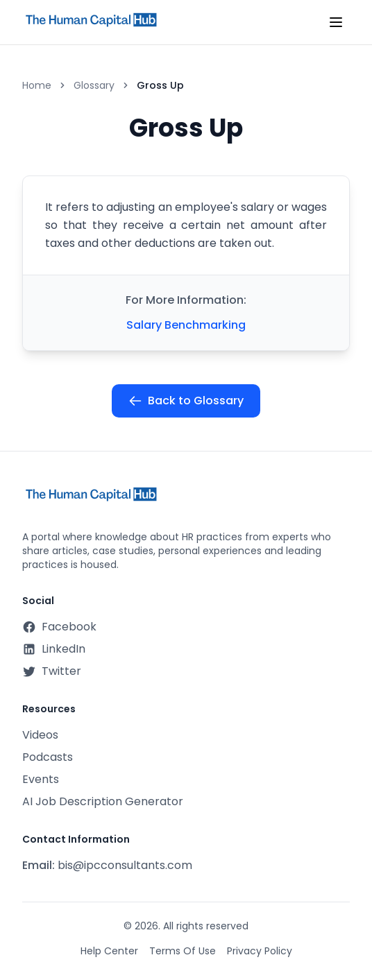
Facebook (59, 627)
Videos (40, 735)
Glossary (94, 85)
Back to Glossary (186, 401)
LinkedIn (54, 649)
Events (41, 779)
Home (37, 85)
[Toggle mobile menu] (336, 22)
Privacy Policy (260, 951)
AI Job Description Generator (103, 801)
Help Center (109, 951)
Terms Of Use (183, 951)
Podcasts (48, 757)
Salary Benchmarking (186, 325)
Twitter (52, 671)
